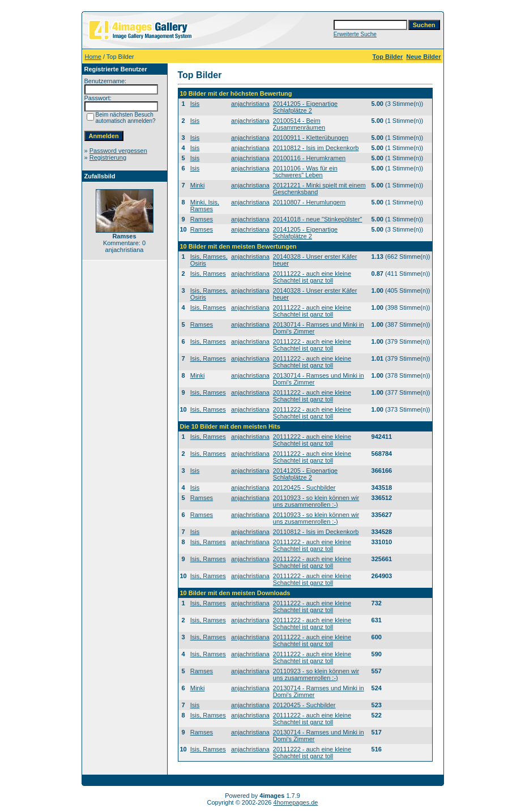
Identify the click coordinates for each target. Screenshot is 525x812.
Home (93, 57)
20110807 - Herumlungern (309, 202)
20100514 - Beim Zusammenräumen (299, 124)
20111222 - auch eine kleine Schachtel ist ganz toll (312, 277)
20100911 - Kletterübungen (311, 138)
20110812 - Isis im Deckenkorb (316, 148)
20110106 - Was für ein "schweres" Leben (305, 172)
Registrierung (108, 157)
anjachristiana (250, 104)
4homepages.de (296, 802)
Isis (195, 104)
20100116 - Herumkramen (309, 158)
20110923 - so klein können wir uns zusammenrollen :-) (316, 501)
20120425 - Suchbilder (304, 488)
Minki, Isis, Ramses (205, 206)
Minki (198, 185)
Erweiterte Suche (355, 34)
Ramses (202, 219)
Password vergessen (118, 151)
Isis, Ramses (208, 273)
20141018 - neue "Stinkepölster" (318, 219)
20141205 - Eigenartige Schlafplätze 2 (305, 107)
